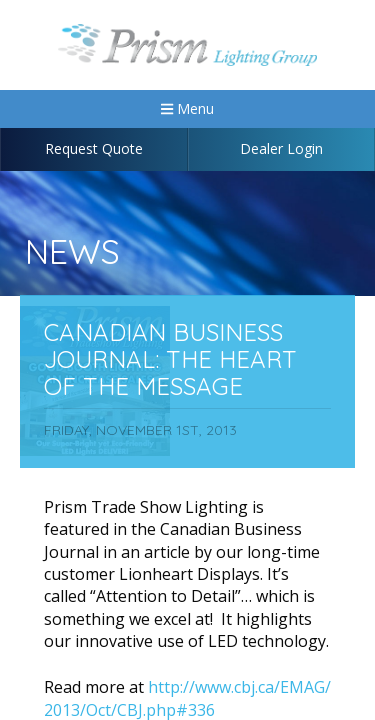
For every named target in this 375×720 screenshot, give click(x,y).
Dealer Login (281, 148)
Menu (187, 108)
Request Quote (94, 148)
